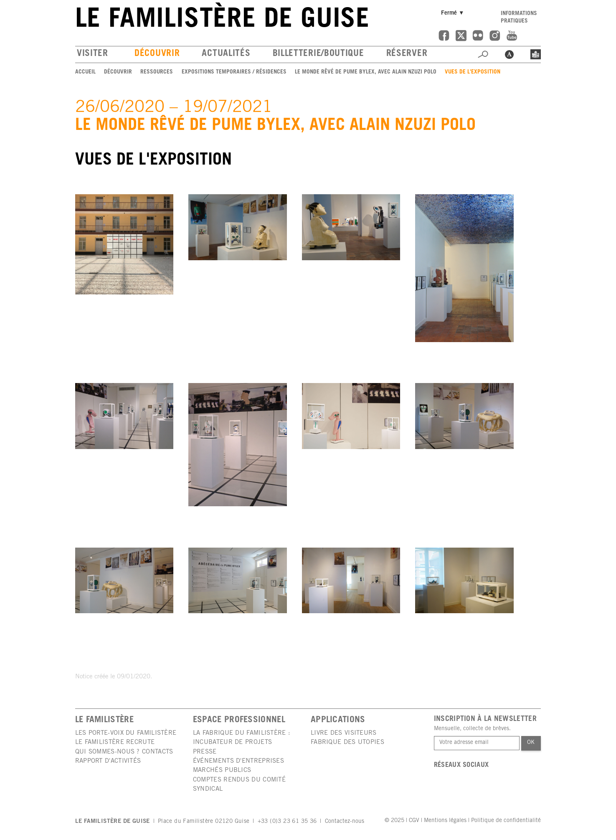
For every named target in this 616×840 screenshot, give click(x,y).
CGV (414, 821)
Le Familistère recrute (115, 742)
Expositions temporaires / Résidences (234, 72)
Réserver (407, 54)
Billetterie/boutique (318, 54)
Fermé (454, 13)
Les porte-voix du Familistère (126, 733)
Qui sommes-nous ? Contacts (124, 752)
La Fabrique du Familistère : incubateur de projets (242, 738)
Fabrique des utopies (347, 742)
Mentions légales (445, 821)
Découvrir (157, 54)
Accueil (85, 72)
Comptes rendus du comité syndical (239, 785)
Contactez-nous (345, 822)
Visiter (93, 54)
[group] (124, 244)
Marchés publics (222, 770)
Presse (205, 752)
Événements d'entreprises (238, 761)
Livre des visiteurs (344, 733)
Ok (531, 743)
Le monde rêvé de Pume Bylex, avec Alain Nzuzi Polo (366, 72)
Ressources (157, 72)
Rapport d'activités (108, 761)
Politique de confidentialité (506, 821)
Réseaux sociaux (461, 765)
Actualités (226, 54)
